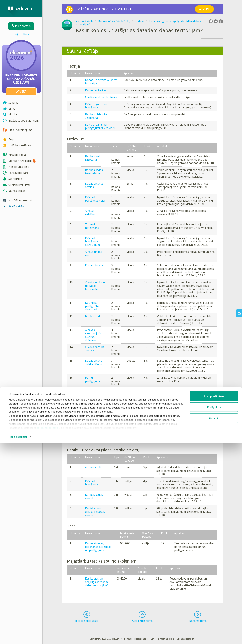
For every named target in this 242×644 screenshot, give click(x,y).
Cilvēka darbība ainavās (95, 349)
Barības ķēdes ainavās (94, 496)
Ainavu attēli (93, 467)
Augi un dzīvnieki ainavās (90, 422)
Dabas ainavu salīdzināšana (94, 362)
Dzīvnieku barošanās (92, 483)
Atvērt (204, 9)
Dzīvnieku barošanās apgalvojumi (93, 241)
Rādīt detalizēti (18, 637)
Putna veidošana (96, 432)
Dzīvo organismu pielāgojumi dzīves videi (100, 126)
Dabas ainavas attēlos (94, 185)
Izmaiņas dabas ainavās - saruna (95, 407)
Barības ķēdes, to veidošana (96, 116)
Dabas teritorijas (96, 90)
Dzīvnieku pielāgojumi (92, 393)
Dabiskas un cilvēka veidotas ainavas (95, 512)
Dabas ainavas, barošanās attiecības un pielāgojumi (98, 547)
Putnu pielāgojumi (92, 379)
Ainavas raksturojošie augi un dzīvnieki (94, 335)
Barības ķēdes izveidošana (94, 172)
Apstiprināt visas (214, 597)
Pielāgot (214, 608)
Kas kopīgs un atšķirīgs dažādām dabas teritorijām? (96, 582)
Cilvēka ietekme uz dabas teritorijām (95, 286)
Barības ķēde (93, 316)
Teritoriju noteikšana (92, 226)
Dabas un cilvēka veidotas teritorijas (101, 82)
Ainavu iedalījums (91, 212)
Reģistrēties (21, 34)
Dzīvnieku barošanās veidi (95, 199)
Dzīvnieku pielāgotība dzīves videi (92, 306)
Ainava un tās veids (94, 253)
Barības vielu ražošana (93, 158)
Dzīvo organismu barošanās (96, 106)
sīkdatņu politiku (47, 628)
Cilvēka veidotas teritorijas (102, 97)
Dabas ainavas (94, 265)
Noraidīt (214, 619)
